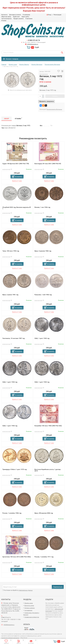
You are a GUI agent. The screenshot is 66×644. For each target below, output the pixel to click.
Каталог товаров (11, 59)
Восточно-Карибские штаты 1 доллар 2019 (48, 470)
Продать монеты (19, 19)
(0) (7, 169)
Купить (55, 96)
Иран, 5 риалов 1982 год (43, 251)
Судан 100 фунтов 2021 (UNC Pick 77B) (16, 164)
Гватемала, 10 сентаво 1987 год (14, 338)
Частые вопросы (6, 19)
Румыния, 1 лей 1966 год (43, 295)
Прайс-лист (16, 17)
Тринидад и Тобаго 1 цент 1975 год (15, 469)
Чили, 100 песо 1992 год (11, 251)
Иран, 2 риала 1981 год (10, 295)
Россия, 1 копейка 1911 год (44, 557)
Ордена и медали (30, 608)
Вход (49, 15)
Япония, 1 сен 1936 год (42, 207)
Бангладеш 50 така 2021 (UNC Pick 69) (48, 164)
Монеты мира (29, 603)
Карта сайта (25, 17)
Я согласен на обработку (17, 590)
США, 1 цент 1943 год (42, 338)
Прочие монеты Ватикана (54, 109)
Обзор (7, 119)
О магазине (29, 19)
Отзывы (4, 20)
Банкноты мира (29, 606)
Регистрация (57, 15)
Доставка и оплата (15, 15)
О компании (26, 15)
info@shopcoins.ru (33, 44)
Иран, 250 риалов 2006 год (44, 513)
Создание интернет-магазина (10, 638)
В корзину (19, 176)
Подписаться (58, 587)
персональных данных (26, 590)
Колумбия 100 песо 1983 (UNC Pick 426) (48, 426)
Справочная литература (32, 617)
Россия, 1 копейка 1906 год (12, 513)
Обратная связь (6, 17)
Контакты (4, 15)
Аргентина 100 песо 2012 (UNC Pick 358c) (17, 557)
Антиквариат (28, 610)
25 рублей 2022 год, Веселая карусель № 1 (17, 208)
